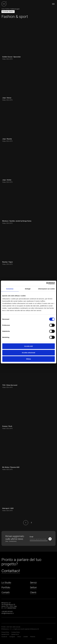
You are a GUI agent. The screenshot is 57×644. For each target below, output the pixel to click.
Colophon (49, 639)
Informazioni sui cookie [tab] (46, 289)
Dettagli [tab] (28, 289)
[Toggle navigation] (53, 4)
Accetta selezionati (29, 353)
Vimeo (19, 637)
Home (3, 9)
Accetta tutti (29, 346)
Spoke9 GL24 (15, 634)
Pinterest (33, 637)
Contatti (6, 592)
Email (31, 537)
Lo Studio (6, 583)
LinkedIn (26, 637)
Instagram (12, 637)
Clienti (33, 592)
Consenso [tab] (10, 289)
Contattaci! (11, 571)
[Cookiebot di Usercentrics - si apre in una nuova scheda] (46, 283)
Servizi (33, 583)
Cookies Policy (16, 632)
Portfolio (8, 9)
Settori (33, 587)
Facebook (4, 637)
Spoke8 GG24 (5, 634)
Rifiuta (29, 359)
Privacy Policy (5, 632)
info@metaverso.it (8, 613)
